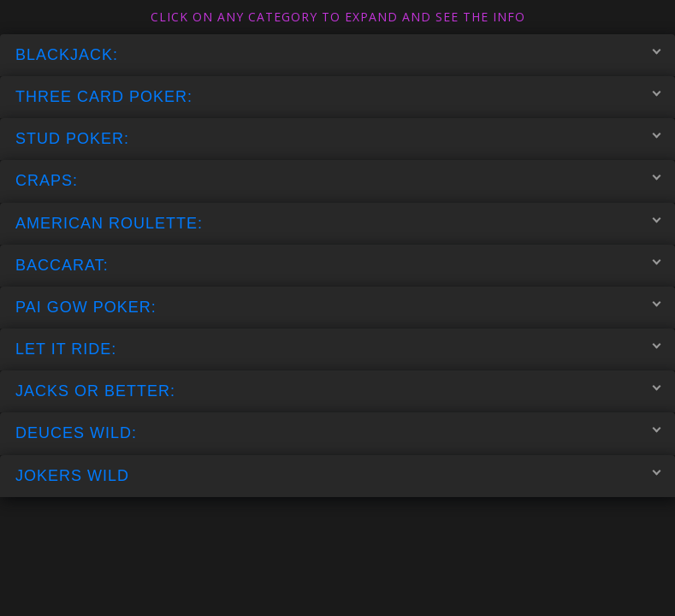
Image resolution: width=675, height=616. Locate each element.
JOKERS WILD (338, 475)
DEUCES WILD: (338, 433)
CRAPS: (338, 181)
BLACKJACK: (338, 54)
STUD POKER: (338, 139)
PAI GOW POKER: (338, 306)
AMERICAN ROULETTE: (338, 222)
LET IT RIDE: (338, 349)
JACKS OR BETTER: (338, 391)
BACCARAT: (338, 264)
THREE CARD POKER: (338, 97)
